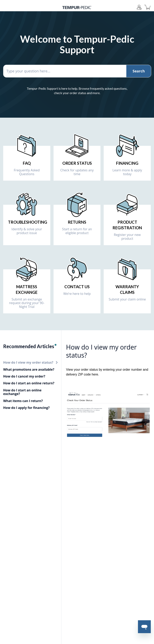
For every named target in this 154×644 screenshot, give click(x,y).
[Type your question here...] (77, 71)
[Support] (139, 7)
